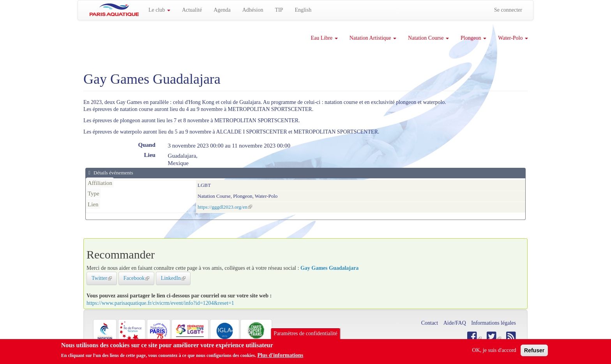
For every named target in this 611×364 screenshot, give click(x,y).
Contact (430, 323)
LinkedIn (176, 278)
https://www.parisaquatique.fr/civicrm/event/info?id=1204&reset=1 (160, 303)
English (303, 10)
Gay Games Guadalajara (329, 268)
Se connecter (508, 10)
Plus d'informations (280, 355)
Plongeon (473, 38)
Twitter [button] (104, 278)
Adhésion (253, 10)
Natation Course (428, 38)
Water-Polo (513, 38)
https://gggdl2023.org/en (225, 207)
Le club (159, 10)
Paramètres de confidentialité (305, 333)
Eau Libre (324, 38)
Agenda (222, 10)
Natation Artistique (373, 38)
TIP (279, 10)
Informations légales (494, 323)
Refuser (534, 350)
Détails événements (113, 173)
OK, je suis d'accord (494, 350)
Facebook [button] (139, 278)
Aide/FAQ (455, 323)
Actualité (192, 10)
